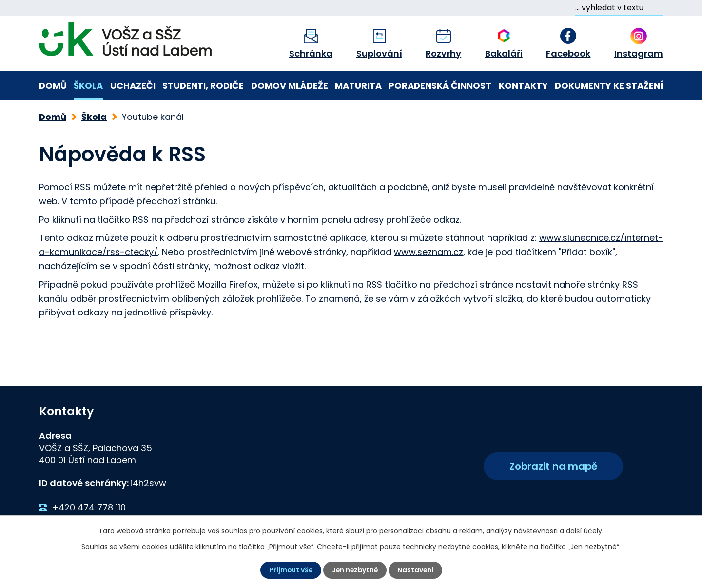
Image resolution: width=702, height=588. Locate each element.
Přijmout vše (289, 570)
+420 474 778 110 (89, 507)
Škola (88, 86)
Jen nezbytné (355, 570)
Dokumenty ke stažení (609, 86)
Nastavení (417, 570)
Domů (53, 86)
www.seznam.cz (429, 252)
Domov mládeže (290, 86)
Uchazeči (133, 86)
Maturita (358, 86)
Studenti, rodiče (203, 86)
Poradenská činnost (440, 86)
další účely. (585, 531)
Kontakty (523, 86)
